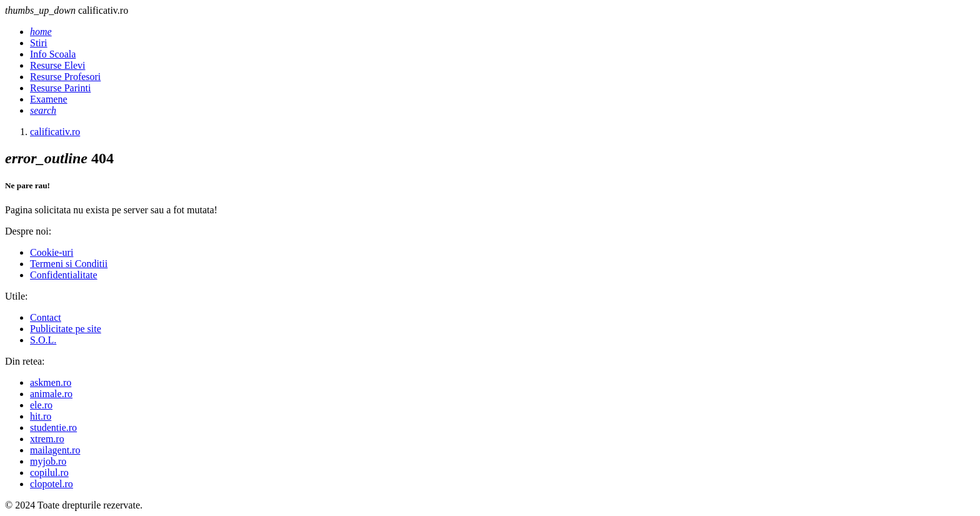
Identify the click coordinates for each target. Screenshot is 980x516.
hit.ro (41, 416)
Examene (49, 99)
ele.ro (41, 405)
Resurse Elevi (57, 65)
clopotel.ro (52, 484)
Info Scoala (53, 54)
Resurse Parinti (60, 88)
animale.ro (51, 394)
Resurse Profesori (65, 77)
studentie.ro (53, 427)
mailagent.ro (55, 450)
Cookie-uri (52, 252)
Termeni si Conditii (69, 264)
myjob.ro (48, 461)
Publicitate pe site (66, 329)
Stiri (39, 43)
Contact (46, 317)
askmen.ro (51, 382)
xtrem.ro (47, 439)
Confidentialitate (64, 275)
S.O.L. (43, 340)
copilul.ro (49, 473)
